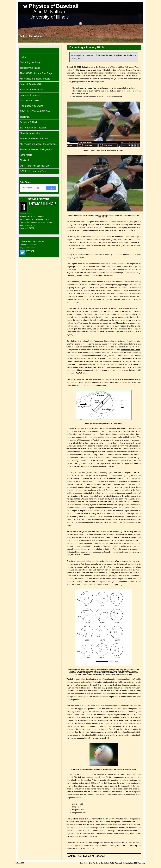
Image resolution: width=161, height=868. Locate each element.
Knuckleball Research (31, 95)
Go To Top (20, 863)
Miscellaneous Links (30, 133)
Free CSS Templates (138, 863)
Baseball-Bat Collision (31, 100)
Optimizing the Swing (30, 62)
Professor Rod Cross (130, 350)
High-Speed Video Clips (32, 106)
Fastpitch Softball (28, 122)
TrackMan (25, 117)
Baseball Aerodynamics (31, 90)
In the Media (26, 155)
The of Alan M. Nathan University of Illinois (49, 12)
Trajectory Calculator (30, 68)
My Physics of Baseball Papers (35, 79)
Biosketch (25, 160)
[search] (33, 188)
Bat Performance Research (33, 128)
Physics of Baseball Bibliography (36, 149)
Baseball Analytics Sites (32, 84)
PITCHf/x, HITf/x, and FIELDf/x (35, 111)
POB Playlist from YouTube (33, 171)
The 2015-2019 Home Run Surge (36, 73)
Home (23, 57)
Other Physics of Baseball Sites (35, 166)
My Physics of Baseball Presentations (38, 144)
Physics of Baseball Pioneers (34, 139)
